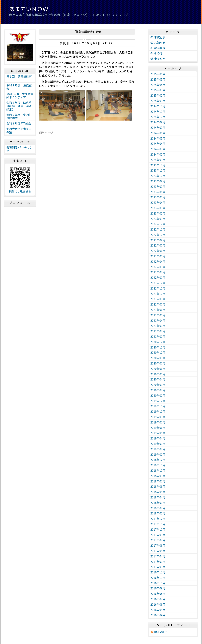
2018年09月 (158, 476)
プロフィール (20, 203)
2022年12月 (158, 224)
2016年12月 (158, 572)
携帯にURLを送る (20, 191)
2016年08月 (158, 594)
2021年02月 (158, 331)
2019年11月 (158, 406)
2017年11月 (158, 524)
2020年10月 (158, 352)
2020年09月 (158, 358)
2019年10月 (158, 411)
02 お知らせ (158, 43)
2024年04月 (158, 144)
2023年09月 (158, 181)
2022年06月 (158, 251)
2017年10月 (158, 529)
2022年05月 (158, 256)
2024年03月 (158, 149)
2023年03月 (158, 208)
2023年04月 (158, 203)
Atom (164, 632)
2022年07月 (158, 245)
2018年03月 (158, 503)
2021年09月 (158, 299)
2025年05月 (158, 79)
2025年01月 (158, 101)
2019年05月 (158, 433)
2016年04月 (158, 615)
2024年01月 (158, 160)
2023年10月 (158, 176)
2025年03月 (158, 90)
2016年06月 (158, 604)
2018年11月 (158, 465)
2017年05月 (158, 551)
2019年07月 (158, 422)
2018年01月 (158, 513)
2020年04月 (158, 379)
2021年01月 (158, 336)
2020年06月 (158, 369)
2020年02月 (158, 390)
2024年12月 (158, 106)
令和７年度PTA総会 (19, 123)
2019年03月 (158, 444)
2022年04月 (158, 262)
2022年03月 (158, 267)
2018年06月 (158, 486)
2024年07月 (158, 128)
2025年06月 (158, 74)
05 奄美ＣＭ (158, 59)
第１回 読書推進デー (19, 78)
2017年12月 (158, 519)
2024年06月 (158, 133)
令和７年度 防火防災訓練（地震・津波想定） (19, 106)
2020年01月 (158, 395)
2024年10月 (158, 117)
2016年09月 (158, 588)
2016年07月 (158, 599)
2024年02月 (158, 154)
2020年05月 (158, 374)
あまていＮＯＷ (29, 9)
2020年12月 (158, 342)
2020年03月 (158, 385)
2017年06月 (158, 545)
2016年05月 (158, 610)
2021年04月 (158, 321)
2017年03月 (158, 562)
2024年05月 (158, 138)
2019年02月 (158, 449)
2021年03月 (158, 326)
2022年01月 (158, 278)
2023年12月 (158, 165)
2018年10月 (158, 470)
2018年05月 (158, 492)
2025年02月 (158, 95)
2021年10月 (158, 294)
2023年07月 (158, 187)
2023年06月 (158, 192)
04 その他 (156, 53)
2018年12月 (158, 460)
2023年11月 (158, 170)
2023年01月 (158, 219)
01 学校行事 (158, 37)
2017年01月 (158, 567)
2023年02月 (158, 213)
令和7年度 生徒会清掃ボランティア (20, 96)
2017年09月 (158, 535)
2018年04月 (158, 497)
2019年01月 (158, 454)
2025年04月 (158, 85)
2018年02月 (158, 508)
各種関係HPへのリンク (19, 149)
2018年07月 (158, 481)
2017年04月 (158, 556)
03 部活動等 (158, 48)
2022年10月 (158, 235)
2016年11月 (158, 578)
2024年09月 (158, 122)
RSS (157, 632)
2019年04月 (158, 438)
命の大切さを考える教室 (19, 130)
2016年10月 (158, 583)
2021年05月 (158, 315)
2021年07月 (158, 304)
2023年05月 (158, 197)
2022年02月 (158, 272)
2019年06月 (158, 428)
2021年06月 (158, 310)
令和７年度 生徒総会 (19, 87)
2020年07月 (158, 363)
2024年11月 (158, 112)
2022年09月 (158, 240)
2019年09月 (158, 417)
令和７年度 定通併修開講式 (19, 116)
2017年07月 (158, 540)
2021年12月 (158, 283)
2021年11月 (158, 288)
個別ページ (46, 133)
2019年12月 (158, 401)
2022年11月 (158, 229)
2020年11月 (158, 347)
